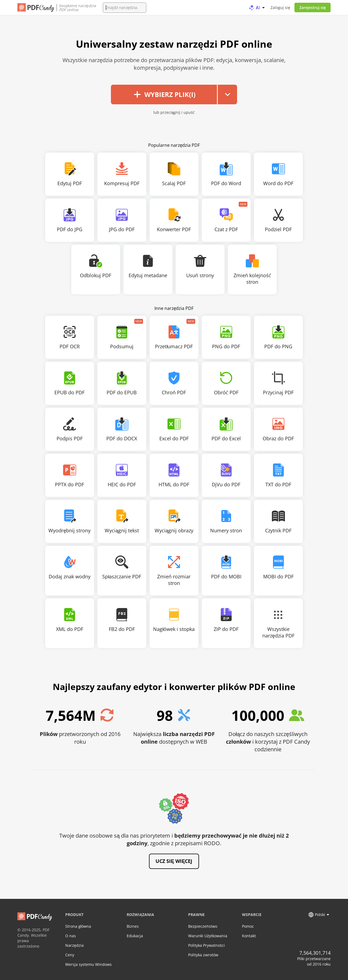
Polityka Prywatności (206, 945)
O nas (71, 936)
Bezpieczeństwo (203, 926)
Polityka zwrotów (203, 955)
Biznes (133, 926)
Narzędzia (74, 945)
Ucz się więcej (174, 861)
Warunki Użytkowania (208, 936)
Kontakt (249, 936)
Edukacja (135, 936)
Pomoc (248, 926)
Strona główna (78, 926)
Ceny (70, 955)
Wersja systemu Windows (88, 964)
